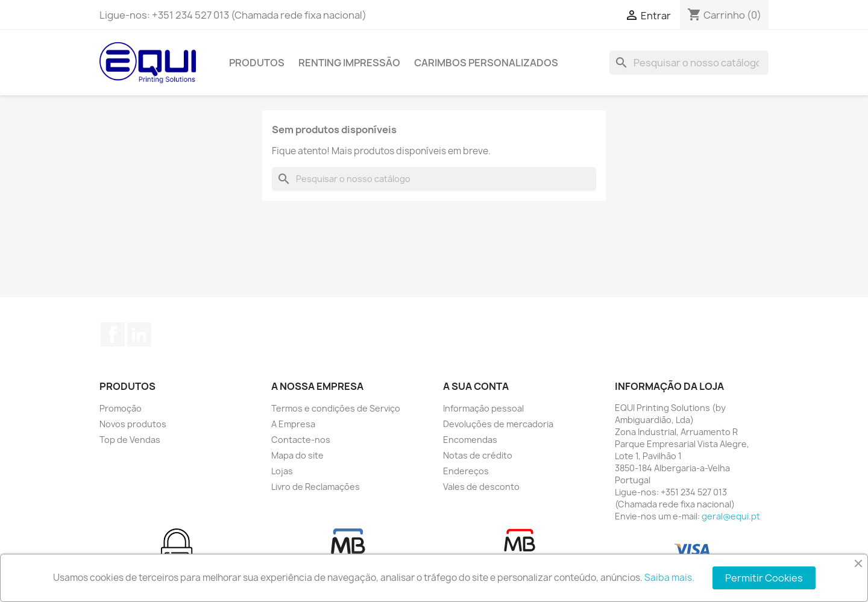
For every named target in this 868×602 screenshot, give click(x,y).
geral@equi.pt (731, 516)
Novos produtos (133, 424)
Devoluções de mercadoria (498, 424)
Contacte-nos (301, 440)
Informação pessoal (483, 408)
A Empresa (293, 424)
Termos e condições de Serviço (336, 408)
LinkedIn (139, 334)
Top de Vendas (130, 440)
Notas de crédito (478, 455)
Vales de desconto (481, 487)
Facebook (113, 334)
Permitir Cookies (764, 578)
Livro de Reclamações (316, 487)
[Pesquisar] (689, 63)
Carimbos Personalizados (486, 63)
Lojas (282, 471)
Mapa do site (297, 455)
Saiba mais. (669, 578)
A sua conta (476, 386)
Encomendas (470, 440)
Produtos (257, 63)
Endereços (466, 471)
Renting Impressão (349, 63)
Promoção (121, 408)
